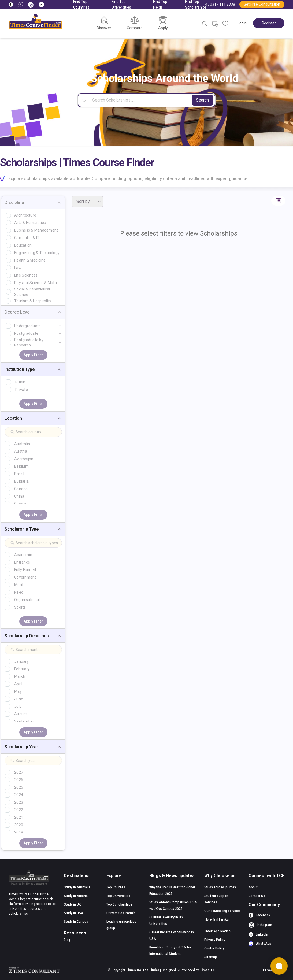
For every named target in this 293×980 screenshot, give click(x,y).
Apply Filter (33, 355)
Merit (19, 585)
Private (22, 390)
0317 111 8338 (220, 4)
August (21, 714)
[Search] (146, 100)
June (19, 699)
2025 (19, 787)
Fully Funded (25, 570)
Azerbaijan (24, 459)
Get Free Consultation (262, 4)
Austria (21, 451)
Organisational (27, 600)
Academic (23, 555)
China (19, 496)
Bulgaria (21, 481)
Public (21, 382)
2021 (19, 817)
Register (269, 23)
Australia (22, 444)
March (20, 676)
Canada (21, 489)
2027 (19, 772)
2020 (19, 825)
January (21, 661)
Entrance (22, 562)
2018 (19, 832)
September (24, 721)
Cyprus (20, 504)
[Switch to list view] (278, 201)
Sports (20, 607)
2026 (19, 780)
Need (19, 592)
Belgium (21, 466)
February (22, 669)
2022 (19, 810)
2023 (19, 802)
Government (25, 577)
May (18, 691)
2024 (19, 795)
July (18, 706)
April (18, 684)
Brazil (19, 474)
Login (242, 23)
